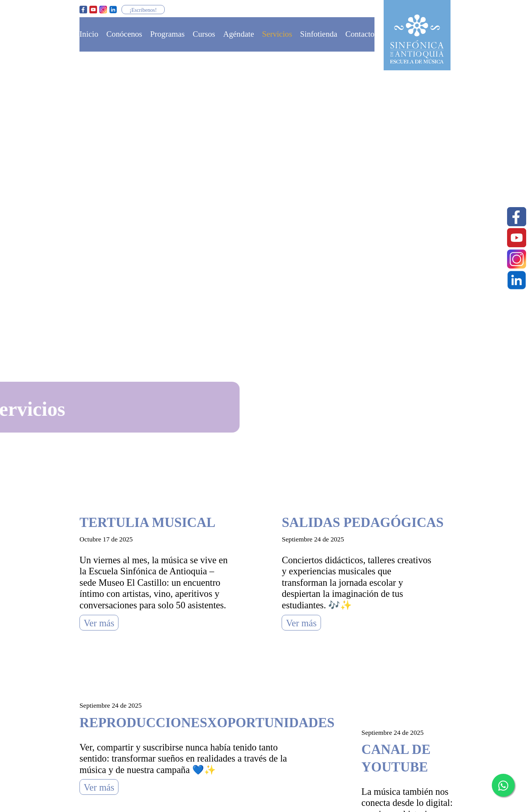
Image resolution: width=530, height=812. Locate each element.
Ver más (99, 623)
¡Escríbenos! (143, 10)
